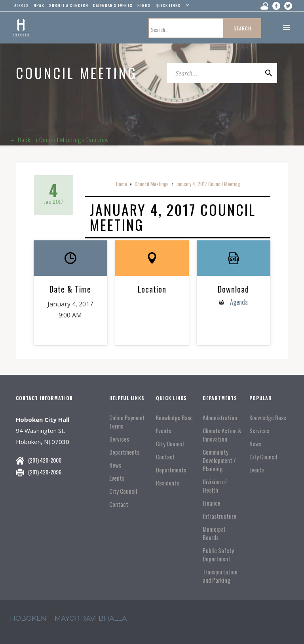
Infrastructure (219, 516)
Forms (144, 5)
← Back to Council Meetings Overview (60, 138)
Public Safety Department (218, 555)
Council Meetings (152, 184)
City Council (123, 491)
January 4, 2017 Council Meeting (208, 184)
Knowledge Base (174, 418)
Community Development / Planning (219, 460)
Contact (119, 504)
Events (117, 478)
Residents (167, 483)
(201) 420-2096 (45, 472)
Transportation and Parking (220, 576)
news (39, 5)
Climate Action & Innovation (222, 435)
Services (119, 439)
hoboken (28, 618)
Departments (124, 452)
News (115, 465)
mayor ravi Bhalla (91, 618)
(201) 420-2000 (45, 460)
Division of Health (215, 486)
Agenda (238, 302)
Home (122, 184)
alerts (22, 5)
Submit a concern (69, 5)
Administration (220, 418)
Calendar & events (113, 5)
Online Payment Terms (127, 422)
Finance (212, 503)
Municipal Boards (214, 533)
